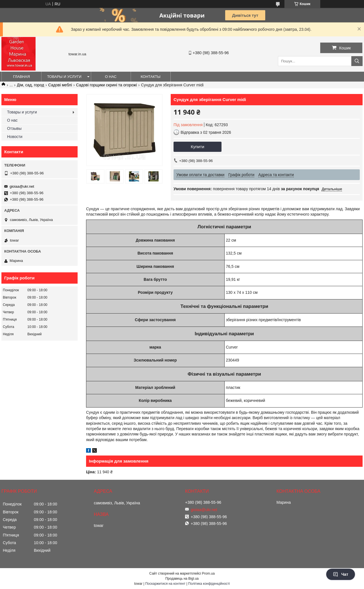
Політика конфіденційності (209, 584)
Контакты (150, 77)
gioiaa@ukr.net (22, 186)
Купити (198, 147)
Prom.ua (208, 573)
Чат (341, 574)
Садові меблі (60, 85)
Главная (21, 77)
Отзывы (14, 128)
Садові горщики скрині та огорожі (107, 85)
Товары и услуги (64, 77)
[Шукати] (357, 61)
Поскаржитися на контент (165, 584)
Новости (15, 137)
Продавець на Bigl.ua (182, 579)
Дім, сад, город (31, 85)
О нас (111, 77)
